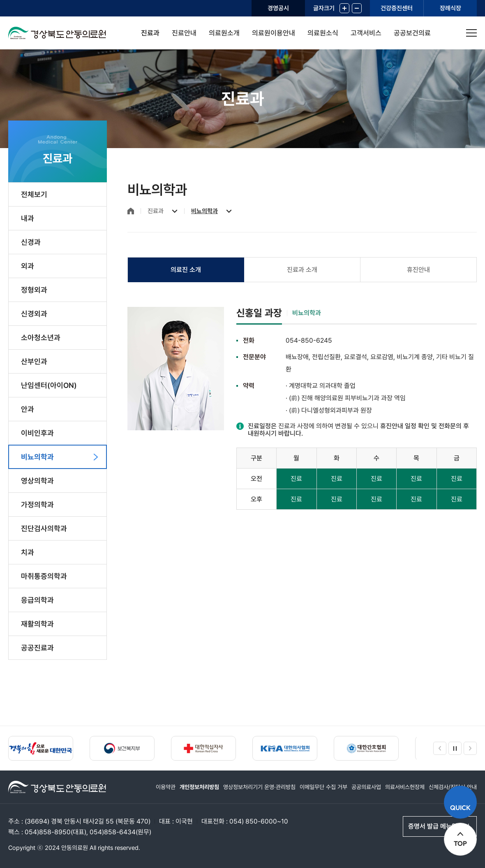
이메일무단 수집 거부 (323, 787)
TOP (460, 843)
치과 (28, 552)
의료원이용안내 (274, 33)
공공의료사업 (366, 787)
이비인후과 (37, 433)
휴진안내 (418, 270)
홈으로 (131, 211)
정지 (455, 748)
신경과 (31, 242)
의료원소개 (224, 33)
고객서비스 (366, 33)
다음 (470, 748)
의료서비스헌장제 (405, 787)
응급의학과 (37, 600)
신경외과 (34, 314)
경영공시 (278, 8)
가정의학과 (37, 505)
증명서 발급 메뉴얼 (433, 826)
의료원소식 (323, 33)
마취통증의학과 (44, 576)
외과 (28, 266)
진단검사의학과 (44, 528)
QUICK (460, 808)
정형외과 (34, 290)
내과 (28, 218)
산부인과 (34, 361)
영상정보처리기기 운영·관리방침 (259, 787)
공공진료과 (37, 648)
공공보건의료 (412, 33)
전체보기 (34, 194)
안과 (28, 409)
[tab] (186, 270)
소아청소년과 (41, 338)
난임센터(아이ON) (49, 385)
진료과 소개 (302, 270)
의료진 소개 (186, 270)
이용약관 (166, 787)
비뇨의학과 (37, 457)
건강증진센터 (397, 8)
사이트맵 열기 (471, 33)
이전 (440, 748)
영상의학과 (37, 481)
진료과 (150, 33)
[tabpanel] (302, 408)
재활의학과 (37, 624)
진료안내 (184, 33)
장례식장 (450, 8)
